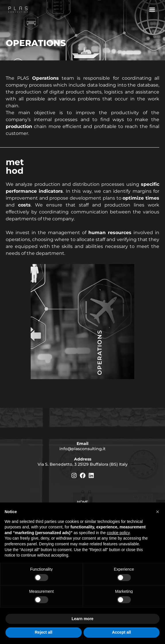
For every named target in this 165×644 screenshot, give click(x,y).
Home (82, 502)
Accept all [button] (121, 632)
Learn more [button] (82, 619)
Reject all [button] (43, 632)
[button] (152, 9)
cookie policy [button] (118, 533)
